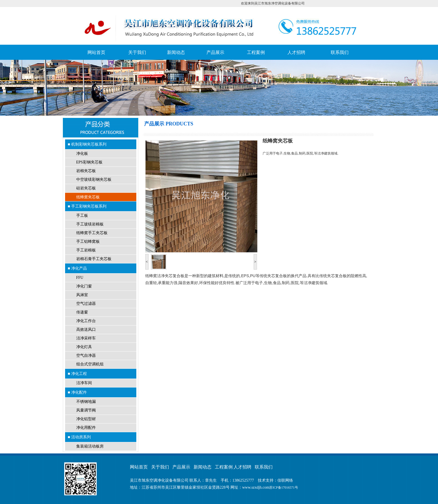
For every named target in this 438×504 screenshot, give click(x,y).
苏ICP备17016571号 (284, 488)
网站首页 (96, 52)
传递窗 (82, 312)
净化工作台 (86, 321)
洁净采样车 (86, 338)
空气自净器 (86, 356)
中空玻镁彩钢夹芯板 (94, 180)
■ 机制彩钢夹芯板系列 (87, 144)
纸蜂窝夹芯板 (88, 197)
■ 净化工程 (77, 374)
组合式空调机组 (90, 364)
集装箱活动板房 (90, 446)
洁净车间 (84, 383)
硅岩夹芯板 (86, 188)
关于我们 (137, 52)
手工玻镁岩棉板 (90, 224)
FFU (80, 278)
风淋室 (82, 295)
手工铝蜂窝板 (88, 242)
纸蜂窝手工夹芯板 (92, 233)
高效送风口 (86, 330)
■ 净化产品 (77, 268)
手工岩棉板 (86, 250)
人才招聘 (296, 52)
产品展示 (215, 52)
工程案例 (256, 52)
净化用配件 (86, 428)
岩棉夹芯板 (86, 171)
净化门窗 (84, 286)
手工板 (82, 216)
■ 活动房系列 (79, 437)
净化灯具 (84, 347)
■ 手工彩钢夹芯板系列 (87, 206)
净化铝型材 (86, 419)
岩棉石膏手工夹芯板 (94, 259)
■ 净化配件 (77, 392)
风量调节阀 (86, 410)
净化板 (82, 154)
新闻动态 (176, 52)
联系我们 (340, 52)
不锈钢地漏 (86, 402)
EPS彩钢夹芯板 (89, 162)
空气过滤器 (86, 304)
